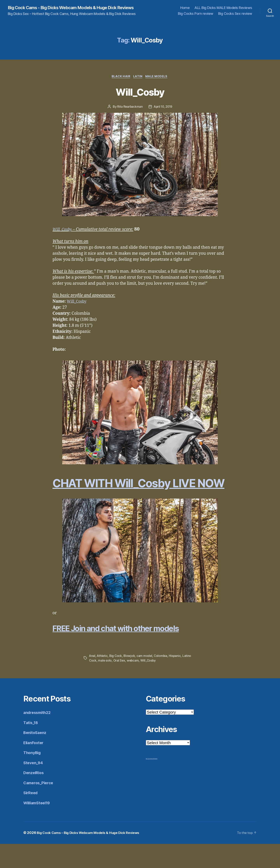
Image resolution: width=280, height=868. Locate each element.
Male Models (158, 82)
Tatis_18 (31, 747)
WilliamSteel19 (38, 827)
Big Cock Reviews (150, 783)
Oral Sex (120, 685)
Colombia (162, 680)
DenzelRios (34, 797)
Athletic (103, 680)
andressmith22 (38, 737)
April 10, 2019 (163, 112)
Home (185, 10)
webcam (134, 685)
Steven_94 (34, 787)
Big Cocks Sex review (235, 16)
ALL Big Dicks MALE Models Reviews (223, 10)
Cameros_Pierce (39, 807)
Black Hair (120, 82)
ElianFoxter (34, 767)
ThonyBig (33, 777)
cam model (146, 680)
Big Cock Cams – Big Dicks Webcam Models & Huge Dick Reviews (91, 857)
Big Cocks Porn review (196, 16)
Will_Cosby (140, 97)
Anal (92, 680)
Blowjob (130, 680)
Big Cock (116, 680)
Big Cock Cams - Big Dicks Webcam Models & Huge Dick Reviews (67, 10)
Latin (138, 82)
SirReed (31, 817)
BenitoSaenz (35, 757)
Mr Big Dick (155, 783)
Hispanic (177, 680)
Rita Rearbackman (129, 112)
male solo (105, 685)
